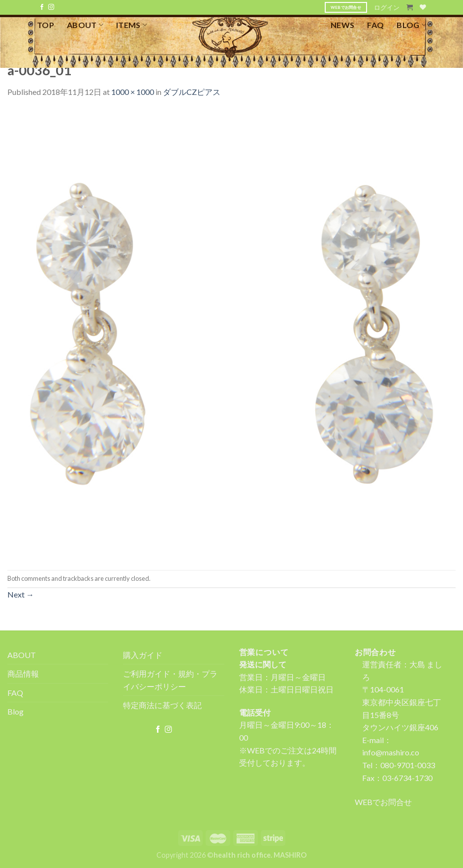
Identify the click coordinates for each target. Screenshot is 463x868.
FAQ (375, 25)
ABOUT (85, 25)
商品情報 (23, 673)
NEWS (342, 25)
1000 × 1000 (133, 92)
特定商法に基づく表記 (162, 705)
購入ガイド (143, 655)
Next (21, 594)
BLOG (411, 25)
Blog (15, 711)
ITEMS (132, 25)
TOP (46, 25)
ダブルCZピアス (192, 92)
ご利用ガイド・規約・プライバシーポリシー (170, 680)
